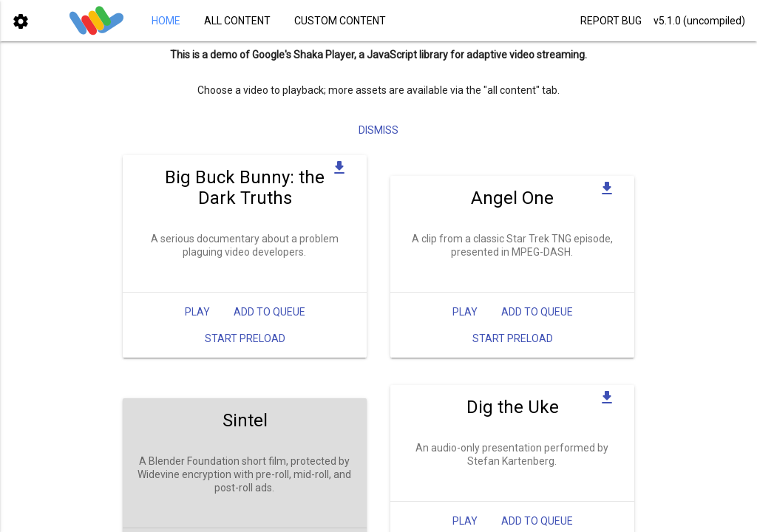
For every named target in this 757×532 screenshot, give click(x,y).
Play (197, 312)
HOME (166, 21)
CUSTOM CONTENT (340, 21)
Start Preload (245, 338)
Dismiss (378, 130)
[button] (21, 21)
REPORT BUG (611, 21)
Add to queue (269, 312)
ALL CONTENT (237, 21)
